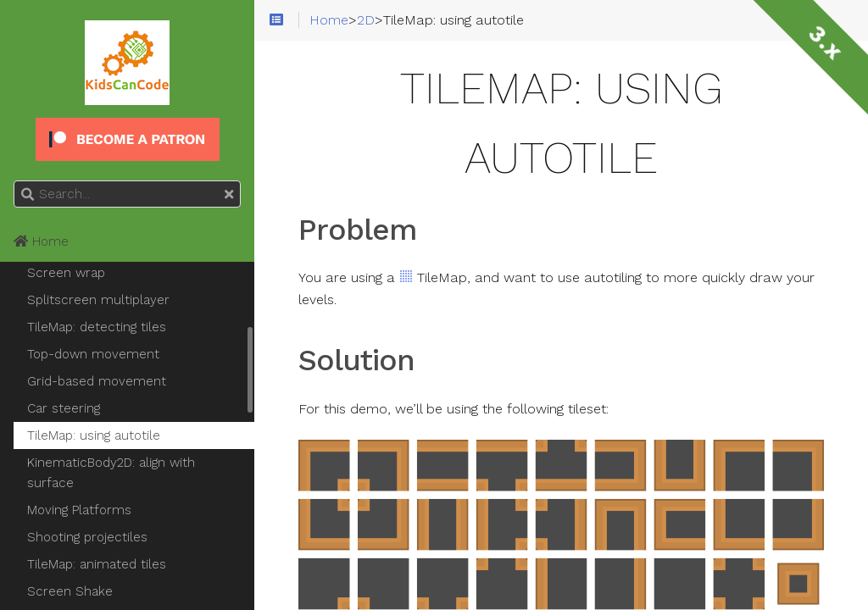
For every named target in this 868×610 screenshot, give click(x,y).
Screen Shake (70, 591)
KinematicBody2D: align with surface (111, 473)
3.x (825, 43)
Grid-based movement (97, 381)
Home (41, 241)
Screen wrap (66, 273)
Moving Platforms (79, 510)
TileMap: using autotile (94, 435)
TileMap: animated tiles (97, 564)
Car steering (64, 408)
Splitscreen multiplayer (98, 300)
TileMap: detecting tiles (97, 327)
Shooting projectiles (87, 537)
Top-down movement (93, 354)
